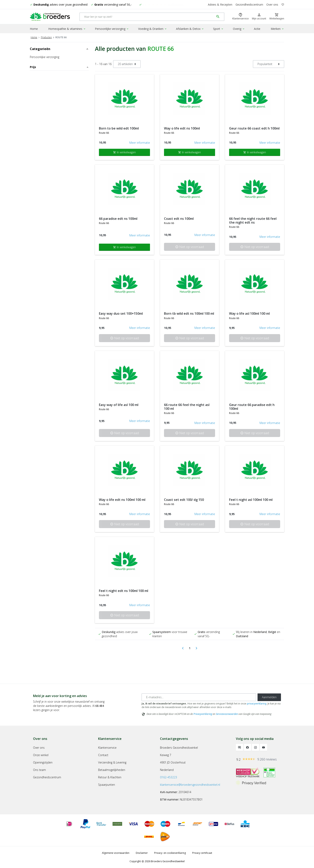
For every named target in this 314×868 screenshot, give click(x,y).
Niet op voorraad (190, 247)
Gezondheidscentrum (249, 5)
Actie (257, 29)
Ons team (39, 770)
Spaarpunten (107, 785)
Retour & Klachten (110, 777)
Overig (239, 29)
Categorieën (59, 49)
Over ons (272, 5)
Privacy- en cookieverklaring (170, 853)
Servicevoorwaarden (227, 714)
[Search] (147, 17)
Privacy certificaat (202, 853)
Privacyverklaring (203, 714)
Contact (103, 755)
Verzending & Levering (112, 762)
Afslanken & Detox (190, 29)
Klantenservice (107, 748)
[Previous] (183, 648)
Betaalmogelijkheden (112, 770)
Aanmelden (269, 697)
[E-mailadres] (199, 697)
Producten (46, 37)
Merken (277, 29)
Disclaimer (142, 853)
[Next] (196, 648)
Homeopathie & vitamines (67, 29)
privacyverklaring (257, 704)
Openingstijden (43, 762)
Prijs (59, 67)
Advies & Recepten (220, 5)
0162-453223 (169, 777)
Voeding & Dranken (153, 29)
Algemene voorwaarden (116, 853)
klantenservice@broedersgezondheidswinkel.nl (190, 785)
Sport (218, 29)
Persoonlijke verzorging (112, 29)
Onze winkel (41, 755)
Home (34, 29)
